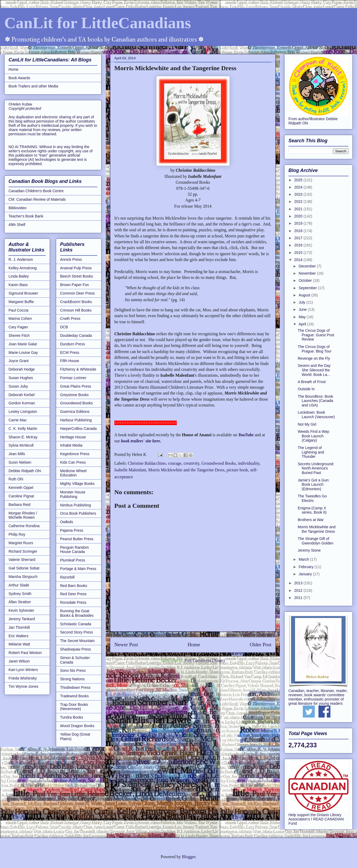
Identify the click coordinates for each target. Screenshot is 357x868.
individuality (249, 463)
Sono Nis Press (73, 670)
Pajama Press (72, 530)
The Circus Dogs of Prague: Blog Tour (315, 349)
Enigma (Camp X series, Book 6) (312, 510)
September (308, 288)
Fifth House (70, 361)
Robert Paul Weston (25, 653)
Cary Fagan (18, 327)
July (302, 302)
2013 (299, 583)
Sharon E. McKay (23, 437)
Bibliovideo (18, 208)
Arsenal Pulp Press (76, 268)
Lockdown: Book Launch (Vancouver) (316, 415)
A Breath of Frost (312, 382)
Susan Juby (18, 386)
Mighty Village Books (77, 484)
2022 (299, 202)
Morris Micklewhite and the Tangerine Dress (186, 470)
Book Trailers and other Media (33, 86)
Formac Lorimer (73, 378)
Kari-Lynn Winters (23, 670)
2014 (299, 260)
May (303, 317)
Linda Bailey (19, 276)
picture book (237, 470)
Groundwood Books (219, 463)
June (303, 309)
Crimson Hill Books (76, 310)
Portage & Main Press (78, 569)
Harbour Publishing (76, 420)
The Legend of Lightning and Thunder (311, 452)
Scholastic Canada (76, 624)
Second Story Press (77, 632)
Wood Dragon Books (77, 726)
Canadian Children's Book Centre (36, 191)
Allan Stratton (20, 602)
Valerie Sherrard (22, 560)
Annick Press (71, 259)
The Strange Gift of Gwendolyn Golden (316, 541)
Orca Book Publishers (78, 513)
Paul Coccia (18, 310)
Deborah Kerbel (22, 395)
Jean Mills (17, 454)
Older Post (261, 645)
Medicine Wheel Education (73, 473)
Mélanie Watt (19, 644)
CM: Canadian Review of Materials (37, 199)
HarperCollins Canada (78, 429)
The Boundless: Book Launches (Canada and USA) (315, 401)
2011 (299, 598)
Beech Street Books (77, 276)
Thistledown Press (75, 687)
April (303, 324)
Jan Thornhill (19, 627)
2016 (299, 245)
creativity (191, 463)
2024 (299, 187)
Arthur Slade (19, 585)
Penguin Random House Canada (74, 550)
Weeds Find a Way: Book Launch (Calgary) (314, 436)
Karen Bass (18, 285)
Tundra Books (72, 717)
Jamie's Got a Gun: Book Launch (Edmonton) (314, 485)
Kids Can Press (73, 462)
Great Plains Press (76, 386)
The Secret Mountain (77, 641)
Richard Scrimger (23, 551)
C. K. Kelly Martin (23, 429)
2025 (299, 180)
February (306, 567)
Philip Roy (17, 534)
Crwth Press (70, 318)
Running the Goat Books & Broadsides (77, 613)
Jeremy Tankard (22, 619)
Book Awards (19, 78)
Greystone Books (74, 395)
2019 (299, 223)
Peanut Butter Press (77, 539)
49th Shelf (17, 225)
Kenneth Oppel (21, 488)
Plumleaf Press (73, 560)
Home (194, 645)
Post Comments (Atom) (204, 661)
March (304, 559)
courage (175, 463)
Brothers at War (311, 520)
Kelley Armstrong (23, 268)
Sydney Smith (20, 594)
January (306, 574)
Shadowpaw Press (75, 649)
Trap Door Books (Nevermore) (74, 707)
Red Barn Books (74, 586)
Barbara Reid (20, 505)
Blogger (189, 857)
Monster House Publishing (73, 494)
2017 (299, 238)
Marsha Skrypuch (23, 577)
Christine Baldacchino (147, 463)
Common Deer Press (77, 293)
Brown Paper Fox (74, 285)
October (306, 280)
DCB (64, 327)
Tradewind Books (74, 696)
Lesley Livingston (23, 412)
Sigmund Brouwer (23, 293)
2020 (299, 216)
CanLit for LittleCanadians (98, 23)
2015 (299, 253)
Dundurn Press (72, 344)
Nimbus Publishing (75, 505)
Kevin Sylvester (21, 610)
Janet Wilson (19, 661)
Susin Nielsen (20, 462)
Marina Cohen (20, 318)
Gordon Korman (22, 403)
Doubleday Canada (76, 336)
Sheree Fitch (19, 336)
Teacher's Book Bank (26, 216)
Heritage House (73, 437)
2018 (299, 231)
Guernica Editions (75, 412)
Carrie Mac (18, 420)
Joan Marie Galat (23, 344)
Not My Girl (307, 424)
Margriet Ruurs (21, 543)
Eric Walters (18, 636)
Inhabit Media (71, 445)
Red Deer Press (73, 594)
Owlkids (67, 522)
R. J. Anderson (21, 259)
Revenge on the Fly (314, 358)
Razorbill (67, 577)
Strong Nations (72, 679)
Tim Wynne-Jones (23, 686)
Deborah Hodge (22, 369)
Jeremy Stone (309, 550)
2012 (299, 590)
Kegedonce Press (75, 454)
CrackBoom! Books (76, 302)
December (308, 266)
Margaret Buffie (21, 302)
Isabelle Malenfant (130, 470)
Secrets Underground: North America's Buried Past (316, 468)
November (308, 273)
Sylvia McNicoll (21, 445)
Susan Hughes (21, 378)
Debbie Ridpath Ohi (25, 471)
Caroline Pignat (21, 496)
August (305, 295)
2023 (299, 194)
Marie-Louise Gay (23, 353)
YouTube (246, 435)
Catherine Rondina (24, 526)
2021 (299, 209)
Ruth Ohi (16, 479)
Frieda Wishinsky (23, 678)
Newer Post (126, 645)
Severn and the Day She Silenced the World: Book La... (314, 370)
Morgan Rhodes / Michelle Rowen (23, 515)
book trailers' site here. (141, 441)
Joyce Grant (18, 361)
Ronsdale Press (73, 602)
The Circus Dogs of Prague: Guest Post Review (316, 335)
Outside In (306, 389)
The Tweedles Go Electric (312, 498)
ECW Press (70, 353)
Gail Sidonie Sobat (24, 568)
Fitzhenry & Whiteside (78, 369)
